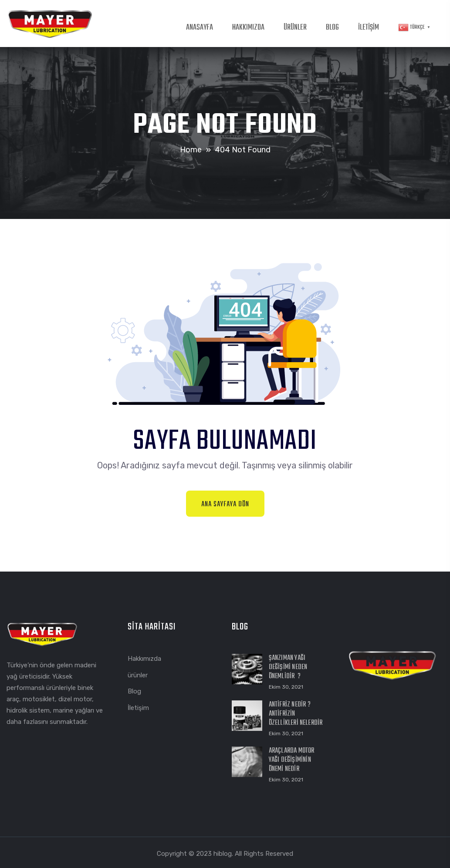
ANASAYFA (200, 28)
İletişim (138, 708)
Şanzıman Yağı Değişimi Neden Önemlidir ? (288, 667)
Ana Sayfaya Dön (225, 505)
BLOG (332, 28)
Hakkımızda (144, 659)
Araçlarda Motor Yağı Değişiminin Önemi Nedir (292, 760)
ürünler (138, 675)
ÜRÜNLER (295, 28)
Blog (134, 691)
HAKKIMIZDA (248, 28)
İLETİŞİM (369, 28)
